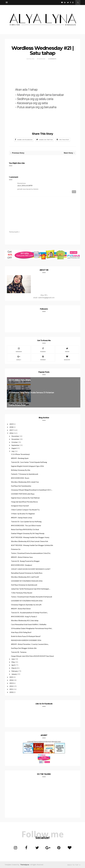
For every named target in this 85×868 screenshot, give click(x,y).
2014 (11, 680)
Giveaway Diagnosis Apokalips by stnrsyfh (26, 605)
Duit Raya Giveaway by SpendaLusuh (24, 585)
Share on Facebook (25, 140)
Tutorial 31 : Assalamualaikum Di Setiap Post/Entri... (29, 612)
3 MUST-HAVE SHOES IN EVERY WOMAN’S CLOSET (31, 569)
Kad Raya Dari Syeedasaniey (21, 486)
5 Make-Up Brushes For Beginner (23, 514)
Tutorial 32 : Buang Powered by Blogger (25, 561)
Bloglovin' (67, 358)
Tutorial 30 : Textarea (19, 652)
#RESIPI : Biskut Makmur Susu (22, 557)
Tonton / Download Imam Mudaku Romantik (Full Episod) (32, 597)
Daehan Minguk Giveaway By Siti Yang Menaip (28, 533)
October (15, 442)
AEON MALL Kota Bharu (20, 380)
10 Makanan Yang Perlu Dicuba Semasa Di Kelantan (31, 392)
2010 (11, 692)
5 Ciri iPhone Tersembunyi (20, 454)
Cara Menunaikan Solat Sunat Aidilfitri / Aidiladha (29, 624)
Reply (74, 192)
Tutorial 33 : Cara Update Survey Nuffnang (26, 521)
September (15, 445)
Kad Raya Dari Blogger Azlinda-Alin (24, 648)
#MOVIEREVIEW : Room (20, 478)
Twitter (67, 349)
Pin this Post (64, 140)
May (13, 662)
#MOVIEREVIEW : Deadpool (22, 565)
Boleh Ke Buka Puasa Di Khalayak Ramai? (26, 636)
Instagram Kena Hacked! (20, 506)
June (13, 659)
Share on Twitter (46, 140)
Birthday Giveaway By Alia (21, 470)
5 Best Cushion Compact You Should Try (25, 510)
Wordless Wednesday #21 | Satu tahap (25, 620)
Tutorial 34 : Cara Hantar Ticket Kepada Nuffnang (29, 462)
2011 (11, 689)
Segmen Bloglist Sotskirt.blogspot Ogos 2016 (27, 466)
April (13, 665)
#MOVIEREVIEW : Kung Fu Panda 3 (24, 616)
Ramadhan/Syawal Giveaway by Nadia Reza (27, 573)
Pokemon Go (16, 549)
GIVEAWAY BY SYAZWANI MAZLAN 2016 (27, 581)
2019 (11, 424)
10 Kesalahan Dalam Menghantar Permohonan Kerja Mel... (32, 628)
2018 (11, 427)
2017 (11, 430)
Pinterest (43, 358)
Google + (19, 358)
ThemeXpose (25, 865)
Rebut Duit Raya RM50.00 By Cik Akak (25, 529)
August (14, 448)
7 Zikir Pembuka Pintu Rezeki (22, 593)
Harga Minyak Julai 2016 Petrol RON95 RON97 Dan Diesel (32, 656)
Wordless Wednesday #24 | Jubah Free (25, 482)
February (15, 671)
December (15, 436)
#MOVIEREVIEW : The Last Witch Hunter (26, 525)
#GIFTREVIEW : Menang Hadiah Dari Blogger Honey (30, 537)
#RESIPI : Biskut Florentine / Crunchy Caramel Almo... (30, 644)
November (15, 439)
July (13, 451)
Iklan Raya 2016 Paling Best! (21, 632)
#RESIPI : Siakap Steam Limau (22, 518)
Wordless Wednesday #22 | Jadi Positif (25, 577)
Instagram (19, 349)
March (14, 668)
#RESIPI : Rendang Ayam (20, 458)
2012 (11, 686)
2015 (11, 677)
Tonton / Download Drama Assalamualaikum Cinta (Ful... (31, 553)
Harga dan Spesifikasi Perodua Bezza (24, 502)
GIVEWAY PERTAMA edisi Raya (23, 494)
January (14, 674)
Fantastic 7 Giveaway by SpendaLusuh (25, 474)
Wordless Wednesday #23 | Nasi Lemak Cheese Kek (30, 541)
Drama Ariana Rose (17, 405)
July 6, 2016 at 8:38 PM (25, 186)
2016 (11, 433)
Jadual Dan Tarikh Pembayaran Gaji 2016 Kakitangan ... (31, 589)
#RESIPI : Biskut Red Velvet (21, 609)
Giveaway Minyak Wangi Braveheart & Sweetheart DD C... (32, 490)
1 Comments (52, 59)
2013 (11, 683)
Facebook (43, 349)
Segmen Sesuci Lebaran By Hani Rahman (25, 498)
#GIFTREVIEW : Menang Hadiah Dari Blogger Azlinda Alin (32, 545)
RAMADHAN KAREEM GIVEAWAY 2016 (26, 640)
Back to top (74, 865)
